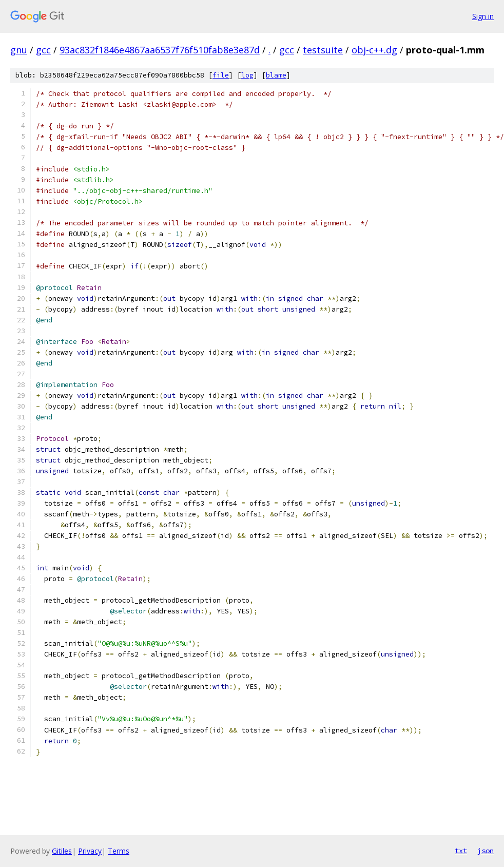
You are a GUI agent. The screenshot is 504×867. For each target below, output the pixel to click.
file (221, 75)
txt (461, 851)
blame (276, 75)
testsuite (323, 50)
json (486, 851)
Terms (119, 851)
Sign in (483, 16)
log (247, 75)
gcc (43, 50)
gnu (19, 50)
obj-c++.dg (374, 50)
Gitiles (62, 851)
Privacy (90, 851)
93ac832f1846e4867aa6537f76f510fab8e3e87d (160, 50)
